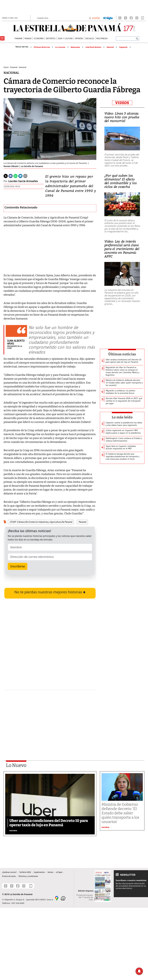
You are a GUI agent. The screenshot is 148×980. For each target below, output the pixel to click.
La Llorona (60, 47)
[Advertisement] (47, 717)
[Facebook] (131, 18)
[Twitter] (6, 176)
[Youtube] (142, 18)
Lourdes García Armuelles (23, 181)
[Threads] (120, 18)
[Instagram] (137, 18)
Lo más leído (122, 417)
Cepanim (123, 47)
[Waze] (63, 898)
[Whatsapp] (15, 176)
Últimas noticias (122, 354)
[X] (126, 18)
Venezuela (75, 47)
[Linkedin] (20, 176)
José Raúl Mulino (93, 47)
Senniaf (110, 47)
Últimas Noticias (42, 47)
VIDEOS (122, 103)
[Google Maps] (57, 898)
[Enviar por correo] (25, 176)
